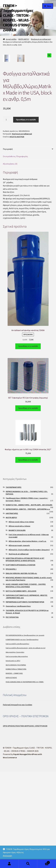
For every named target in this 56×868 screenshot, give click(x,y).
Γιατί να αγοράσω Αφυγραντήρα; (17, 753)
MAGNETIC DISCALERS (17, 626)
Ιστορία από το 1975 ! (13, 757)
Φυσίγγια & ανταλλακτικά (41, 39)
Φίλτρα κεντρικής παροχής (19, 642)
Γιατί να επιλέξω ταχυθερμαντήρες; (18, 740)
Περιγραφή (8, 245)
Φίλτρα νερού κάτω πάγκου (19, 622)
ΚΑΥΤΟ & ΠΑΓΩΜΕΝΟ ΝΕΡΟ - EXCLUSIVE (21, 687)
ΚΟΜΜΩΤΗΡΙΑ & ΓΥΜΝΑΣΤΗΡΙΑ (16, 765)
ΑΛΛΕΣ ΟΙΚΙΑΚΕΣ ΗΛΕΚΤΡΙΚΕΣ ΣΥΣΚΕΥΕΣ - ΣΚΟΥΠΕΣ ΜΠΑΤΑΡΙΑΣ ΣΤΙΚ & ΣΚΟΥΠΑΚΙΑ (26, 682)
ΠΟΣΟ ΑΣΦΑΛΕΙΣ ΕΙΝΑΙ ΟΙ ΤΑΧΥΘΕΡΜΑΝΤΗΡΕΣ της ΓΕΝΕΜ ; (25, 778)
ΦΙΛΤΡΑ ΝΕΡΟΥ (24, 39)
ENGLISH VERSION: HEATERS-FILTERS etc (21, 669)
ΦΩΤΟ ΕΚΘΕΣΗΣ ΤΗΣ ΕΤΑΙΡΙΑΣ (16, 761)
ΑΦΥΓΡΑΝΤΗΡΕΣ (12, 610)
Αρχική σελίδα (11, 39)
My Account (9, 864)
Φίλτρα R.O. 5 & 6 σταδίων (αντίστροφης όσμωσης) (29, 646)
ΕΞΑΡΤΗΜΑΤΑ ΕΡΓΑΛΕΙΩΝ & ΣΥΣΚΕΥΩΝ (20, 661)
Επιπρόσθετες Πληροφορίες (15, 252)
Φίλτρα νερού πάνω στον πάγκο (21, 618)
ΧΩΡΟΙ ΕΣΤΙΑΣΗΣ (11, 774)
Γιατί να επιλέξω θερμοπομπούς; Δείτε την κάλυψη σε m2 (25, 744)
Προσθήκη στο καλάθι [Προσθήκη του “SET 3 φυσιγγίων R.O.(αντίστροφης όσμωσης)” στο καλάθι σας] (28, 504)
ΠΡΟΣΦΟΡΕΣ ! (11, 665)
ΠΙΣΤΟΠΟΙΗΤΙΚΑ (12, 713)
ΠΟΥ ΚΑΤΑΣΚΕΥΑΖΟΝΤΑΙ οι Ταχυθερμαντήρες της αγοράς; (25, 731)
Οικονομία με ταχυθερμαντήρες (18, 702)
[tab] (28, 245)
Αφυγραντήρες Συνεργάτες (15, 748)
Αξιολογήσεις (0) (10, 260)
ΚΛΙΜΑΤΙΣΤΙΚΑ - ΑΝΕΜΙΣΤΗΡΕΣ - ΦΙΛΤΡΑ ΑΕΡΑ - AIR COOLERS (29, 601)
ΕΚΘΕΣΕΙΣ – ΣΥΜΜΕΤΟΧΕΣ (14, 769)
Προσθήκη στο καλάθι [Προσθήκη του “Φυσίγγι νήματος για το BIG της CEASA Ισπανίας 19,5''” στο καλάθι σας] (28, 556)
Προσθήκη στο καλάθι (26, 216)
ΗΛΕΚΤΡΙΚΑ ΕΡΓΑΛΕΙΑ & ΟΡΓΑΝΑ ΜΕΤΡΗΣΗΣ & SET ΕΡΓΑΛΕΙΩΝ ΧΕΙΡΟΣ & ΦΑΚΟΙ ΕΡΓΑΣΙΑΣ (25, 656)
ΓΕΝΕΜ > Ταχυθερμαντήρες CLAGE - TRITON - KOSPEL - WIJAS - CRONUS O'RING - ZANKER (18, 18)
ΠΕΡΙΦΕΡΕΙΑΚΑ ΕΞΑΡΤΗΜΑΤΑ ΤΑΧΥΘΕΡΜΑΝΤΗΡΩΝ (25, 698)
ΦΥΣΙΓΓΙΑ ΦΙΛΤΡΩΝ (17, 233)
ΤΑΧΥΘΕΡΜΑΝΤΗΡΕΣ (14, 583)
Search (28, 864)
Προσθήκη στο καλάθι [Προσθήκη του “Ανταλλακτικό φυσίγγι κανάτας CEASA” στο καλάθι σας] (28, 442)
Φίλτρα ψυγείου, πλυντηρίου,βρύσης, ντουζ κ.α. (27, 637)
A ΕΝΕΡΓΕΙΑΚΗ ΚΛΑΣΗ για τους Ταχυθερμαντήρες (22, 736)
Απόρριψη (7, 856)
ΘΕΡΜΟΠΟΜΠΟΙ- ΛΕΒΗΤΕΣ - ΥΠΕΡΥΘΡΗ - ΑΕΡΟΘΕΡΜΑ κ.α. (28, 605)
